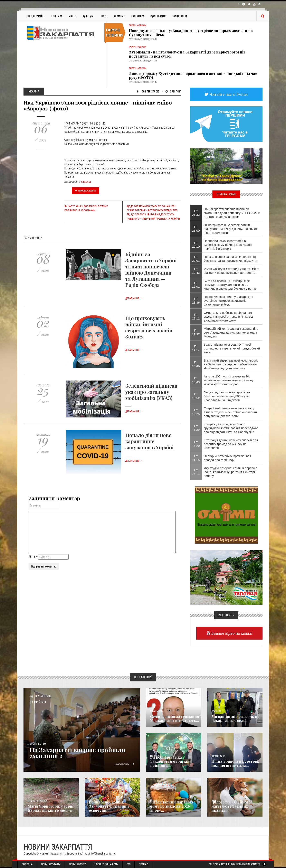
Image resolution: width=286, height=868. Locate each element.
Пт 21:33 (196, 213)
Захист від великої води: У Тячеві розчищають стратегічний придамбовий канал (232, 348)
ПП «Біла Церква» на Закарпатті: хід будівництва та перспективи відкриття (231, 259)
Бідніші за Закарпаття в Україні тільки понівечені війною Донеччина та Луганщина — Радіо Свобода (151, 269)
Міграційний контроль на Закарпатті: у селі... (235, 718)
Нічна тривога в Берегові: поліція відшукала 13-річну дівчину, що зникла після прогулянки (231, 229)
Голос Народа (156, 711)
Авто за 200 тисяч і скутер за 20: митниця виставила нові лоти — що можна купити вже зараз (229, 380)
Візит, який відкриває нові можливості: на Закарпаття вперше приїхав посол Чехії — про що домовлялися (231, 364)
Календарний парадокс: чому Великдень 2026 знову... (172, 806)
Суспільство (158, 16)
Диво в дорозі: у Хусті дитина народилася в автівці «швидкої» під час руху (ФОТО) (193, 76)
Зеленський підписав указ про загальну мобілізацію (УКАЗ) (151, 392)
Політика (57, 16)
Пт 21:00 (196, 229)
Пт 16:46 (196, 364)
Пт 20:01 (196, 259)
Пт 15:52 (196, 396)
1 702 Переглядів (148, 91)
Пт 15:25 (196, 412)
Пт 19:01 (196, 285)
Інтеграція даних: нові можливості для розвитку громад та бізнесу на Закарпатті (231, 444)
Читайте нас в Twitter (228, 94)
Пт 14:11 (196, 472)
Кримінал (119, 16)
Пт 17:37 (196, 332)
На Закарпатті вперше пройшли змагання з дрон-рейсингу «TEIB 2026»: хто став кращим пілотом (232, 213)
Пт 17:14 (196, 348)
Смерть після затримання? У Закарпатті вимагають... (176, 718)
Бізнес (72, 16)
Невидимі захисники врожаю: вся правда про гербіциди (227, 458)
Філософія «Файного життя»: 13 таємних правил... (231, 806)
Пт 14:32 (196, 428)
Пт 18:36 (196, 300)
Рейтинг (173, 91)
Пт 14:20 (196, 444)
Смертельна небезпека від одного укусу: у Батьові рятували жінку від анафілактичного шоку (228, 317)
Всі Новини (180, 16)
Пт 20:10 (196, 245)
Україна (86, 182)
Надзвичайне (36, 16)
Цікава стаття (86, 191)
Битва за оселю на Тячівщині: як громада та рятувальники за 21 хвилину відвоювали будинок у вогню (230, 285)
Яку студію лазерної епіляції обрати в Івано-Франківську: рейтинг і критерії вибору (231, 472)
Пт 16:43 (196, 380)
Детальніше (134, 298)
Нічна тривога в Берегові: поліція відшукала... (235, 763)
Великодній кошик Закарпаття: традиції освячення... (109, 806)
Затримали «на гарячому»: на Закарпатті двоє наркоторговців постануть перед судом (187, 54)
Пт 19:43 (196, 271)
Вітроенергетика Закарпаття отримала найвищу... (171, 761)
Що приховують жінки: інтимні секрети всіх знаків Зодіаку (149, 327)
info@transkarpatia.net (102, 854)
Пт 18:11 (196, 316)
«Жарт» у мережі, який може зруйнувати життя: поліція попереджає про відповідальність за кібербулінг (231, 428)
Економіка (138, 16)
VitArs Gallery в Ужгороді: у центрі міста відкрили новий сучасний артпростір (232, 271)
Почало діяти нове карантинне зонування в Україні (149, 441)
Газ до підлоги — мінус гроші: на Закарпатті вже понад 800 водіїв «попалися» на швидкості (227, 396)
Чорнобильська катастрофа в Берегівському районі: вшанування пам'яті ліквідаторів (229, 245)
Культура (88, 16)
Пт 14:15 (196, 458)
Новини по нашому (37, 801)
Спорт (104, 16)
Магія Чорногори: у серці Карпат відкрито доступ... (52, 808)
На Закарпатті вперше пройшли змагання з (79, 753)
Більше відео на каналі (231, 633)
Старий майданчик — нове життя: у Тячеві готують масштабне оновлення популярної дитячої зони (231, 412)
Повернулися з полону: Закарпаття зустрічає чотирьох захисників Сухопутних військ (191, 33)
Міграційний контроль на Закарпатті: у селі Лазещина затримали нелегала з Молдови (231, 332)
